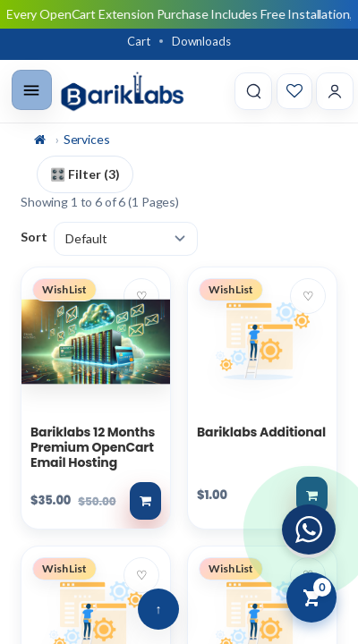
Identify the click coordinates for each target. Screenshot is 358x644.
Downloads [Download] (201, 41)
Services (87, 139)
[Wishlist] (294, 91)
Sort (34, 237)
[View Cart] (311, 597)
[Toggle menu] (32, 90)
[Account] (335, 91)
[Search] (253, 91)
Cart (138, 41)
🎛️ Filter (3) (85, 174)
